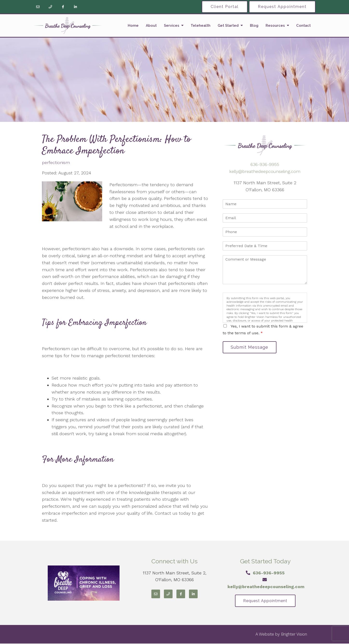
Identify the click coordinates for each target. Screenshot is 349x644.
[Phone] (50, 7)
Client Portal (225, 7)
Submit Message (250, 347)
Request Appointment (282, 7)
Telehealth (201, 26)
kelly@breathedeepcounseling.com (265, 171)
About (151, 26)
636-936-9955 (265, 164)
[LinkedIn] (75, 7)
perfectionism (56, 163)
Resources (275, 26)
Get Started (228, 26)
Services (172, 26)
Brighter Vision (294, 635)
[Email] (38, 7)
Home (133, 26)
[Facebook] (63, 7)
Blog (254, 26)
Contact (303, 26)
